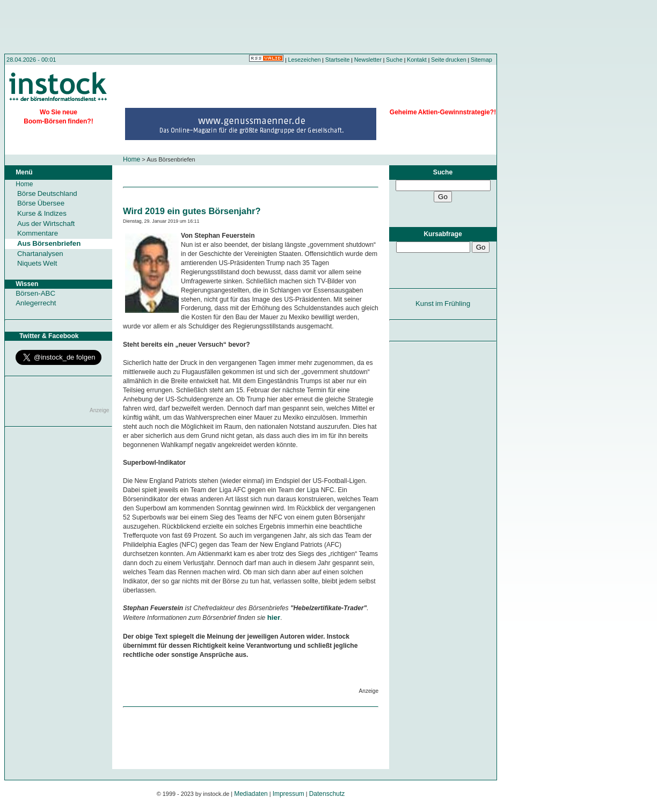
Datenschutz (327, 794)
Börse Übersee (41, 203)
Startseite (338, 60)
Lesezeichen (305, 60)
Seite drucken (449, 60)
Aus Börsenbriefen (49, 243)
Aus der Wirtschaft (46, 224)
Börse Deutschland (47, 193)
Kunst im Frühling (443, 303)
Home (132, 159)
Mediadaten (251, 794)
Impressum (289, 794)
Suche (394, 60)
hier (274, 617)
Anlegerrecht (36, 303)
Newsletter (368, 60)
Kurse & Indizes (42, 213)
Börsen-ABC (35, 293)
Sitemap (481, 60)
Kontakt (417, 60)
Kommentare (38, 233)
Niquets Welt (37, 263)
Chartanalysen (40, 254)
